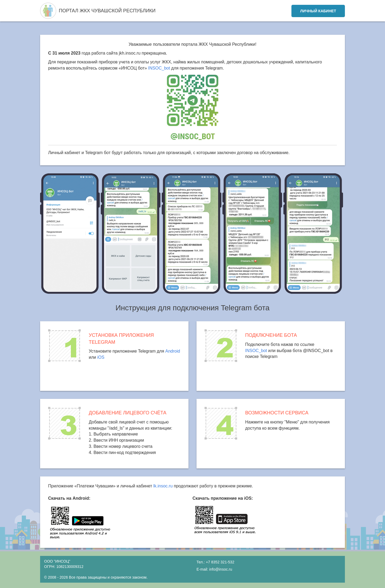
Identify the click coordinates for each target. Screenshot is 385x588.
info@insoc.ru (221, 569)
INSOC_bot (159, 68)
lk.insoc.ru (163, 486)
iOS (101, 357)
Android (173, 351)
